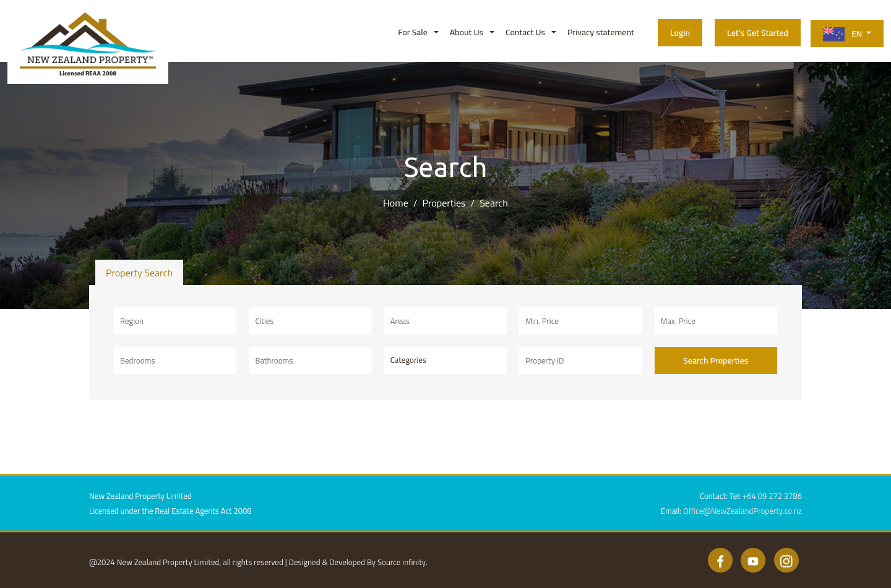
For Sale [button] (412, 32)
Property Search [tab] (139, 273)
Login (680, 33)
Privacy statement (601, 32)
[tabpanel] (445, 343)
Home (396, 203)
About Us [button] (467, 32)
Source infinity (402, 562)
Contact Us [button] (525, 32)
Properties (444, 203)
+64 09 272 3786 (772, 496)
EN (843, 34)
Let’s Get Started (758, 33)
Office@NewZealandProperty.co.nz (742, 511)
